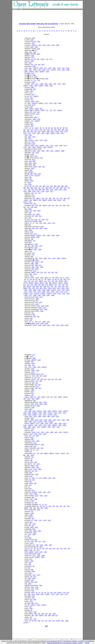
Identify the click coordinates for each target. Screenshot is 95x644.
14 (30, 128)
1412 (34, 137)
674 (47, 285)
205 (50, 198)
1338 (42, 323)
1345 (47, 79)
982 (33, 228)
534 (36, 603)
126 (33, 281)
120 (41, 130)
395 (46, 615)
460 (55, 186)
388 (25, 508)
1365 (29, 137)
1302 (39, 45)
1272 (31, 93)
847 (41, 286)
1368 (41, 84)
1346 (34, 75)
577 (54, 188)
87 (61, 128)
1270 (37, 404)
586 (61, 188)
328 (42, 272)
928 (50, 478)
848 (45, 286)
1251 (35, 619)
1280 (34, 411)
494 (64, 205)
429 (42, 379)
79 (53, 279)
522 (28, 285)
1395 (31, 86)
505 (36, 188)
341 (49, 272)
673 (51, 59)
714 (56, 453)
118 (29, 281)
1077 (53, 290)
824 (36, 190)
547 (31, 617)
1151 (35, 271)
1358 (40, 149)
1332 (30, 70)
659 (39, 285)
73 (31, 80)
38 (25, 279)
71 (37, 478)
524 (30, 564)
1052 (32, 181)
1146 (34, 191)
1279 (34, 133)
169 (59, 397)
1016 (32, 587)
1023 (33, 160)
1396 (36, 86)
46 (30, 186)
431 (33, 598)
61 (35, 397)
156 (31, 577)
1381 (39, 42)
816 (39, 64)
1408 (63, 151)
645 (37, 466)
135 (42, 397)
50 (48, 592)
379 (33, 526)
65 (37, 279)
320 (61, 506)
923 (43, 131)
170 (64, 397)
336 (38, 448)
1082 (33, 571)
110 (28, 130)
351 (60, 205)
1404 (46, 323)
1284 (41, 146)
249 (43, 614)
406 (66, 281)
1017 (33, 94)
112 (32, 130)
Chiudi (87, 643)
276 (34, 167)
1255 (36, 175)
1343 (53, 325)
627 (53, 379)
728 (39, 80)
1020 (30, 209)
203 (34, 480)
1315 (68, 68)
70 (32, 478)
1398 (57, 45)
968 (47, 190)
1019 (54, 288)
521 (36, 471)
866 (28, 455)
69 (55, 128)
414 (32, 430)
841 (40, 265)
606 (32, 91)
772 (32, 121)
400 (44, 186)
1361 (40, 425)
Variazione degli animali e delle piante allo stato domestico (39, 24)
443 (32, 541)
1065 (65, 190)
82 (35, 59)
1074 (30, 172)
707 (56, 285)
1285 (54, 411)
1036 (56, 190)
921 (36, 131)
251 (47, 59)
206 (54, 198)
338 (30, 177)
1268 (34, 66)
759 (33, 153)
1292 (33, 45)
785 (63, 285)
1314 (64, 423)
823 (35, 446)
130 (39, 397)
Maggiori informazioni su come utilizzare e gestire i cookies (65, 643)
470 (29, 568)
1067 (39, 290)
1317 (52, 191)
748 (37, 376)
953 (30, 288)
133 (37, 223)
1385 (36, 47)
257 (52, 130)
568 (31, 110)
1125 (59, 290)
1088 (31, 515)
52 (28, 279)
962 (42, 508)
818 (36, 207)
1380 (58, 258)
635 (56, 379)
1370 (41, 552)
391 (30, 436)
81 (59, 279)
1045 (30, 290)
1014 (45, 288)
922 (39, 131)
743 (24, 207)
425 (28, 220)
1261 (30, 68)
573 (32, 64)
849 (37, 436)
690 (34, 89)
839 (24, 286)
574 (36, 64)
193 (37, 205)
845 (31, 170)
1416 (45, 422)
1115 (32, 126)
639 (30, 161)
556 (30, 489)
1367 (31, 416)
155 (52, 397)
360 (32, 40)
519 (47, 220)
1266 (34, 119)
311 (46, 281)
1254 (37, 153)
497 (29, 464)
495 (28, 188)
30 (61, 278)
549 (31, 320)
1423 (33, 101)
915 (31, 123)
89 (35, 378)
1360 (68, 293)
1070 (25, 191)
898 (40, 190)
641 (32, 318)
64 (33, 186)
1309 (33, 371)
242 (33, 253)
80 (33, 216)
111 (36, 193)
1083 (30, 573)
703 (65, 188)
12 (31, 278)
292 (49, 200)
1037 (52, 131)
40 (40, 128)
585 (58, 188)
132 (34, 198)
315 (49, 281)
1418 (38, 427)
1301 (48, 322)
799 (32, 207)
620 (31, 476)
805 (30, 242)
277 (36, 50)
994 (41, 288)
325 (61, 548)
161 (32, 100)
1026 (37, 269)
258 (40, 281)
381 (56, 272)
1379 (59, 70)
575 (31, 116)
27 (50, 278)
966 (33, 497)
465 (59, 186)
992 (63, 621)
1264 (30, 184)
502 (36, 541)
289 (57, 506)
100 (65, 279)
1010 (51, 190)
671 (33, 365)
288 (40, 167)
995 (37, 228)
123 (33, 471)
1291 (48, 292)
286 (35, 200)
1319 (38, 306)
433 (30, 283)
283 (31, 200)
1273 (33, 73)
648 (49, 615)
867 (32, 124)
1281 (38, 49)
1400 (64, 425)
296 (43, 167)
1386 (68, 70)
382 (34, 315)
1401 (37, 72)
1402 (59, 103)
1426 (51, 86)
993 (37, 288)
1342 (42, 311)
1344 (35, 77)
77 (33, 322)
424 (51, 186)
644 (32, 466)
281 (68, 198)
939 (44, 190)
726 (69, 188)
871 (31, 96)
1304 (33, 38)
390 (30, 409)
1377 (33, 57)
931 (33, 591)
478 (36, 385)
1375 (65, 146)
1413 (43, 605)
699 (51, 453)
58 (46, 128)
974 (32, 462)
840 (37, 265)
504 (33, 246)
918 (59, 286)
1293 (25, 413)
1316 (25, 415)
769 (31, 251)
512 (24, 285)
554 (36, 156)
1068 (44, 290)
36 (30, 322)
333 (45, 272)
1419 (32, 392)
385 (34, 197)
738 (59, 285)
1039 (57, 131)
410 (48, 186)
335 (37, 186)
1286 (32, 87)
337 (24, 202)
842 (28, 286)
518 (41, 223)
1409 (46, 86)
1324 (41, 140)
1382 (33, 267)
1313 (63, 68)
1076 (36, 527)
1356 (63, 293)
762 (28, 207)
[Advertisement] (47, 16)
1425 (43, 367)
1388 (32, 390)
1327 (36, 293)
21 (33, 128)
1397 (33, 43)
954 (34, 288)
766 (29, 190)
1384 (32, 47)
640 (34, 161)
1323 (37, 140)
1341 (39, 151)
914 (40, 216)
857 (36, 503)
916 (34, 165)
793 (55, 110)
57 (43, 128)
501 (29, 246)
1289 (29, 578)
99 (66, 128)
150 (48, 397)
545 (38, 112)
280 (65, 198)
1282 (43, 133)
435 (31, 600)
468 (31, 550)
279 (61, 198)
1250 (43, 191)
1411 (62, 133)
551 (32, 457)
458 (34, 144)
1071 (33, 490)
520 (30, 563)
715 (62, 453)
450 (36, 283)
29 (56, 278)
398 (31, 107)
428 (63, 130)
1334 (59, 293)
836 (24, 131)
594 (33, 262)
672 (33, 195)
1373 (46, 103)
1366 (43, 151)
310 (38, 272)
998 (29, 594)
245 (38, 59)
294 (55, 200)
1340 (44, 325)
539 (31, 619)
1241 (36, 520)
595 (31, 482)
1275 (35, 292)
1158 (31, 232)
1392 (53, 45)
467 (45, 379)
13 (36, 278)
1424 (37, 101)
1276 (32, 84)
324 (53, 281)
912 (32, 393)
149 (31, 460)
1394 (25, 86)
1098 (29, 191)
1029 (30, 230)
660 (43, 285)
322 (38, 316)
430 (67, 130)
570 (30, 109)
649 (53, 615)
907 (52, 286)
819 (33, 190)
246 (32, 256)
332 (53, 205)
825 (43, 64)
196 (35, 614)
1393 (30, 72)
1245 (44, 541)
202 (40, 205)
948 (24, 288)
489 (66, 186)
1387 (55, 84)
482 (43, 220)
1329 (39, 174)
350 (57, 205)
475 (35, 112)
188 (37, 198)
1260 (32, 420)
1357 (41, 246)
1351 (33, 142)
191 (46, 198)
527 (34, 453)
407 (56, 130)
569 (36, 110)
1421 (57, 416)
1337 (41, 420)
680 (50, 285)
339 (40, 186)
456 (36, 220)
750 (67, 453)
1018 (50, 288)
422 (37, 386)
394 (40, 615)
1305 (31, 98)
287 (40, 200)
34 (42, 592)
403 (36, 216)
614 (40, 478)
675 (31, 559)
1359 (39, 70)
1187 (38, 191)
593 (31, 522)
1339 (40, 258)
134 (39, 378)
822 (36, 258)
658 (36, 285)
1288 (47, 133)
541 (34, 241)
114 (25, 281)
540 (47, 188)
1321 (30, 140)
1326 (37, 323)
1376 (53, 70)
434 (32, 220)
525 (39, 188)
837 (33, 265)
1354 (47, 432)
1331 (31, 469)
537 (34, 325)
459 (31, 204)
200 (32, 239)
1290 (60, 411)
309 (32, 272)
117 (35, 130)
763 (41, 376)
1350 (35, 70)
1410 (47, 72)
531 (43, 188)
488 (62, 186)
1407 (33, 360)
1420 (42, 227)
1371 (48, 70)
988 (48, 131)
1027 (67, 288)
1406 (41, 72)
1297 (36, 462)
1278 (50, 68)
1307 (58, 133)
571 (36, 109)
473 (31, 112)
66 (52, 128)
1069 (38, 214)
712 (35, 80)
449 (50, 621)
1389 (35, 96)
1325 (26, 70)
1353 (33, 363)
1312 (55, 413)
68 (45, 279)
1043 (33, 399)
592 (49, 379)
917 (56, 286)
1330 (48, 293)
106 (39, 621)
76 (48, 279)
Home (15, 9)
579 (30, 212)
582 (41, 109)
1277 (29, 133)
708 (68, 205)
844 (34, 286)
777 (30, 175)
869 (30, 135)
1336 (36, 248)
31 (36, 128)
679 (38, 550)
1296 (46, 545)
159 (55, 397)
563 (50, 188)
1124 (37, 587)
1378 (44, 45)
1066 (35, 290)
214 (35, 234)
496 (32, 570)
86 (58, 128)
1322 (31, 293)
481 (41, 283)
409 (59, 130)
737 (25, 190)
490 (35, 174)
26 (46, 278)
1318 (39, 119)
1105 (37, 474)
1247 (66, 131)
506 (37, 246)
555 (38, 453)
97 (32, 520)
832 (31, 52)
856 (28, 131)
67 (42, 279)
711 (34, 436)
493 (54, 283)
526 (33, 474)
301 (59, 200)
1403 (30, 422)
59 (31, 397)
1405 (32, 61)
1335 (40, 415)
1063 (60, 190)
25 (29, 487)
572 (51, 110)
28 (53, 278)
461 (37, 301)
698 (45, 453)
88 (64, 128)
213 (32, 234)
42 (32, 59)
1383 (33, 82)
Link (21, 9)
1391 (48, 45)
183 (33, 205)
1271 (45, 68)
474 (31, 452)
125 (45, 130)
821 (36, 262)
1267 (26, 292)
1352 (56, 146)
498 (32, 188)
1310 (59, 68)
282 (25, 200)
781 (39, 385)
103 (24, 130)
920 (32, 131)
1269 (35, 117)
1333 (55, 293)
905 (60, 379)
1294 (29, 413)
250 (54, 506)
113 (68, 279)
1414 (39, 422)
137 (38, 379)
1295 (41, 309)
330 (64, 200)
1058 (61, 131)
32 (67, 278)
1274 (54, 223)
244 (50, 506)
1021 (41, 228)
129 (47, 548)
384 (30, 365)
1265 (35, 68)
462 (33, 603)
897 (32, 362)
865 (24, 455)
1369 (46, 84)
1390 (32, 56)
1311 (37, 84)
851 (48, 286)
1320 (36, 121)
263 (54, 548)
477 (40, 220)
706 (35, 600)
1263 (45, 223)
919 (63, 286)
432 (24, 283)
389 (31, 508)
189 (43, 198)
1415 (31, 434)
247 (42, 59)
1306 (40, 249)
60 (49, 128)
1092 (32, 455)
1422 (33, 372)
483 (31, 174)
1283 (36, 146)
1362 (44, 70)
